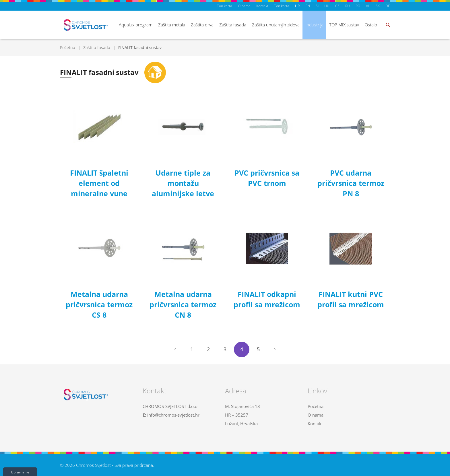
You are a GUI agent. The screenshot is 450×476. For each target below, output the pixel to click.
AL (368, 6)
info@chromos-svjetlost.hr (173, 415)
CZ (337, 6)
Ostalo (371, 25)
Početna (68, 47)
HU (327, 6)
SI (317, 6)
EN (308, 6)
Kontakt (262, 6)
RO (358, 6)
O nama (244, 6)
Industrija (314, 25)
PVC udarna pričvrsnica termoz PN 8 (351, 183)
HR (297, 6)
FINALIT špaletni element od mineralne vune (99, 183)
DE (388, 6)
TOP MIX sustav (344, 25)
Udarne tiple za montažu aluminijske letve (183, 183)
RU (348, 6)
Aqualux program (136, 25)
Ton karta (225, 6)
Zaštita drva (202, 25)
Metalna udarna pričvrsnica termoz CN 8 (183, 304)
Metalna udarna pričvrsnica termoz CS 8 (99, 304)
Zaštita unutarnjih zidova (276, 25)
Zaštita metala (172, 25)
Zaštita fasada (233, 25)
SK (378, 6)
